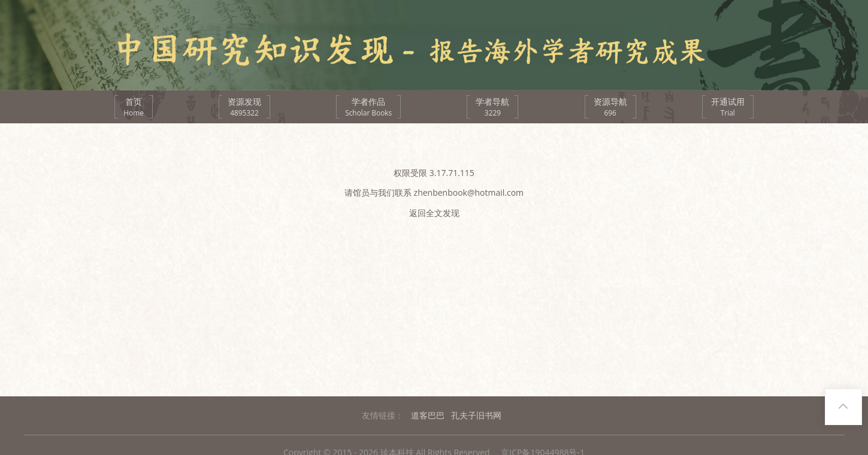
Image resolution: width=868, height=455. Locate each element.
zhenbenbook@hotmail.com (469, 192)
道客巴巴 (428, 415)
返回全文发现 (434, 213)
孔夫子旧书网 (476, 415)
